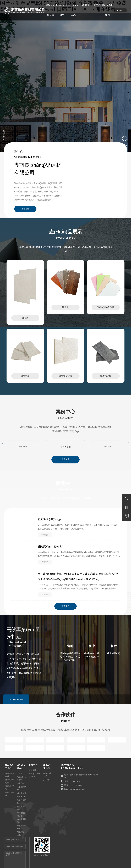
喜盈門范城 (23, 450)
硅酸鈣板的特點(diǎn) (51, 551)
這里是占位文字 (25, 312)
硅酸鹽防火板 (65, 379)
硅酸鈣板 (25, 379)
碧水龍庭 (108, 450)
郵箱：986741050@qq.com (74, 797)
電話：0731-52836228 (73, 789)
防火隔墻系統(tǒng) (50, 523)
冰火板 (65, 310)
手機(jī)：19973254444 (73, 793)
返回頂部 (127, 516)
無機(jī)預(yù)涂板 (106, 310)
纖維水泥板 (106, 379)
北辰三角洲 (65, 451)
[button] (2, 447)
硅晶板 (25, 320)
